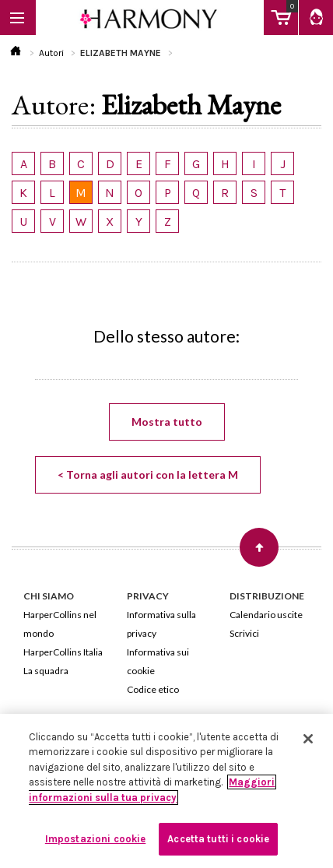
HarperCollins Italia (63, 652)
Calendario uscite (266, 615)
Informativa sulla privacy (161, 624)
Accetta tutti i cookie (218, 839)
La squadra (46, 671)
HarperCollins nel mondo (60, 624)
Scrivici (244, 633)
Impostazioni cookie (95, 839)
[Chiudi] (308, 739)
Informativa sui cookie (158, 661)
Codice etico (153, 689)
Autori (51, 53)
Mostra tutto (167, 422)
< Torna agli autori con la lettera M (148, 474)
